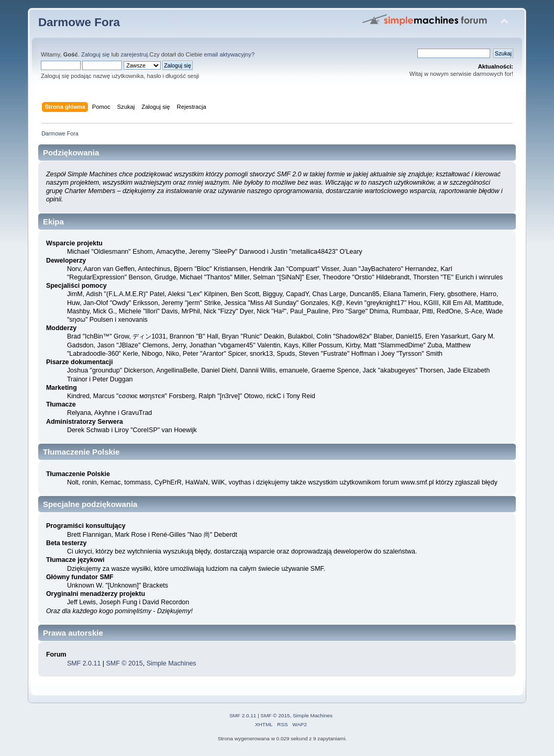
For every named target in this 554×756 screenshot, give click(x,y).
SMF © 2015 (125, 663)
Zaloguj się (95, 54)
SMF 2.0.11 (84, 663)
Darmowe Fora (79, 22)
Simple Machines (171, 663)
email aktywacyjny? (230, 54)
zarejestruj (134, 54)
